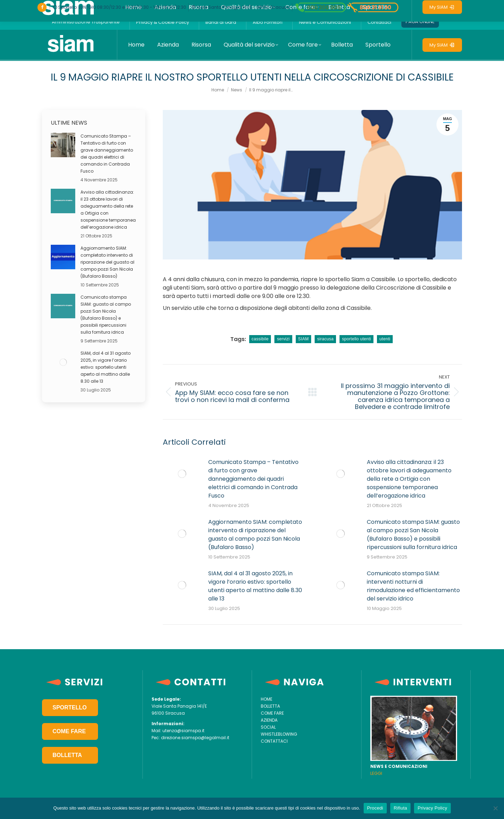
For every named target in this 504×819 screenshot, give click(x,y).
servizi (283, 339)
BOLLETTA (67, 755)
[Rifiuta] (495, 808)
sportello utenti (356, 339)
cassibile (260, 339)
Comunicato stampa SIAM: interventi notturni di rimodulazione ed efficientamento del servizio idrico (413, 586)
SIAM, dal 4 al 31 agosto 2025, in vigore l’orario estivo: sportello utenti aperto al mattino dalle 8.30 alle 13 (255, 586)
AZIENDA (269, 720)
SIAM (304, 339)
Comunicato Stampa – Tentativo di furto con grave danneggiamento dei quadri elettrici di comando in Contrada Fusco (253, 479)
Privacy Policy (432, 808)
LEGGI (376, 773)
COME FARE (69, 731)
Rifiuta (401, 808)
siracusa (325, 339)
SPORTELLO (70, 707)
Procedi (375, 808)
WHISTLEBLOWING (279, 734)
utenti (385, 339)
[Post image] (182, 474)
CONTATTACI (274, 741)
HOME (267, 699)
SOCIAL (268, 727)
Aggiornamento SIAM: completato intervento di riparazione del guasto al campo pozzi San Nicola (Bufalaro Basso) (255, 535)
